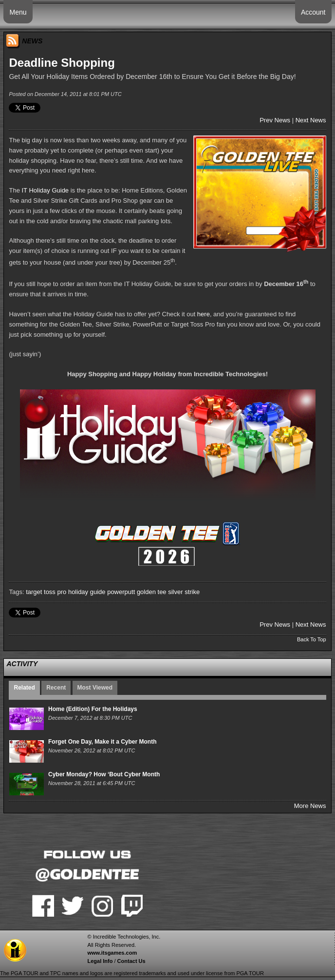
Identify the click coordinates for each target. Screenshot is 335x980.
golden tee (152, 592)
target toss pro (46, 592)
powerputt (121, 592)
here (204, 314)
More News (310, 806)
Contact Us (131, 961)
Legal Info (100, 961)
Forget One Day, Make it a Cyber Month (102, 742)
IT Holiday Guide (46, 190)
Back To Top (312, 639)
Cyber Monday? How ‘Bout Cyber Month (104, 774)
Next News (311, 120)
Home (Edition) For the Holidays (93, 709)
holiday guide (87, 592)
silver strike (184, 592)
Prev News (275, 120)
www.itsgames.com (112, 953)
